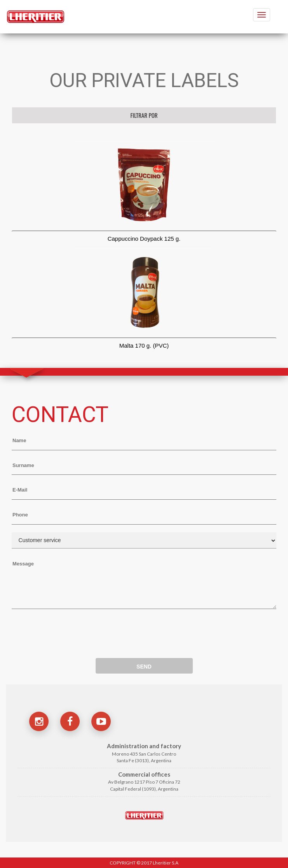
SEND (144, 667)
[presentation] (71, 630)
